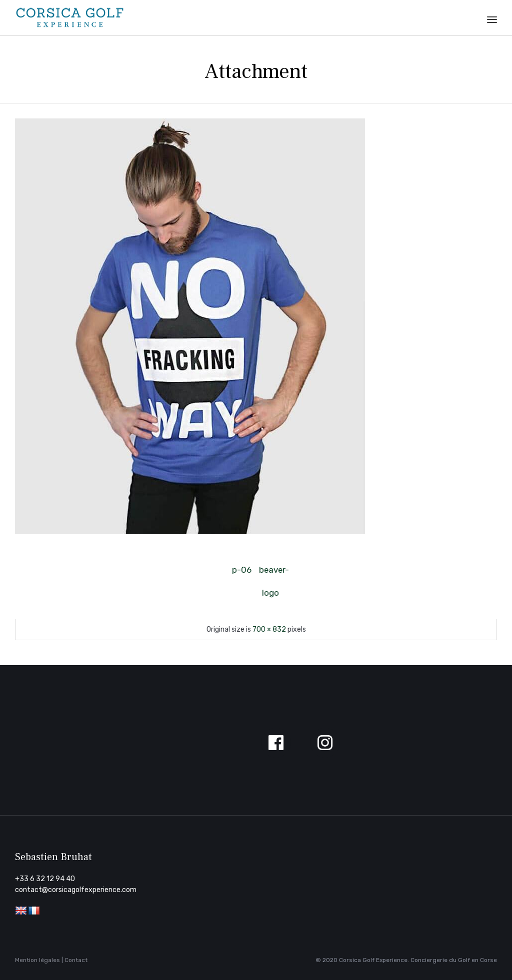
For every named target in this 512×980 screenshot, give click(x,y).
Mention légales (37, 960)
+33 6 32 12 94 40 (45, 879)
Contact (76, 960)
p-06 (242, 570)
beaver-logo (270, 573)
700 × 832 (269, 629)
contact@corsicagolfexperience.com (76, 890)
